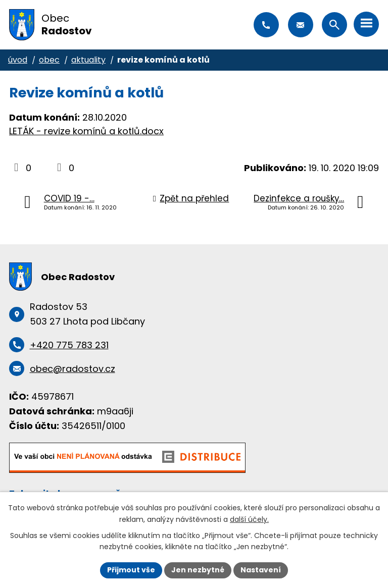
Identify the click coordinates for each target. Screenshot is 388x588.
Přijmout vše (131, 570)
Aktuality (88, 60)
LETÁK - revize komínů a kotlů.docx (86, 131)
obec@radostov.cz (301, 25)
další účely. (249, 519)
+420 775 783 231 (266, 25)
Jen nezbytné (198, 570)
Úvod (18, 60)
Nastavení (261, 570)
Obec (49, 60)
